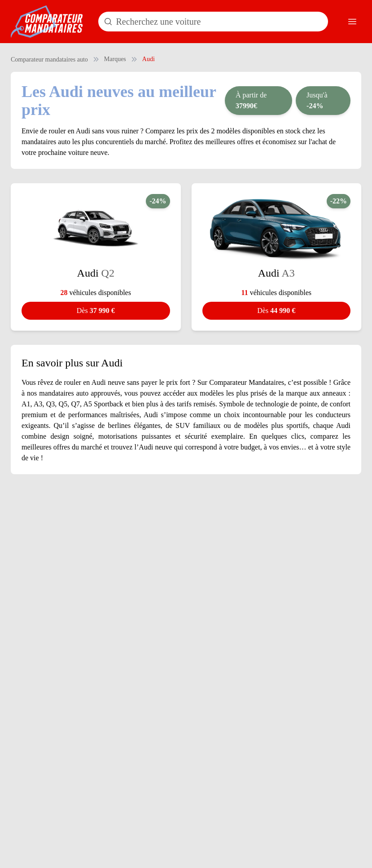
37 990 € (96, 311)
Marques (115, 59)
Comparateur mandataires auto (49, 59)
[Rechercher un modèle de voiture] (213, 22)
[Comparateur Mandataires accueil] (47, 22)
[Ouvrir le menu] (352, 22)
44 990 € (276, 311)
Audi (149, 59)
